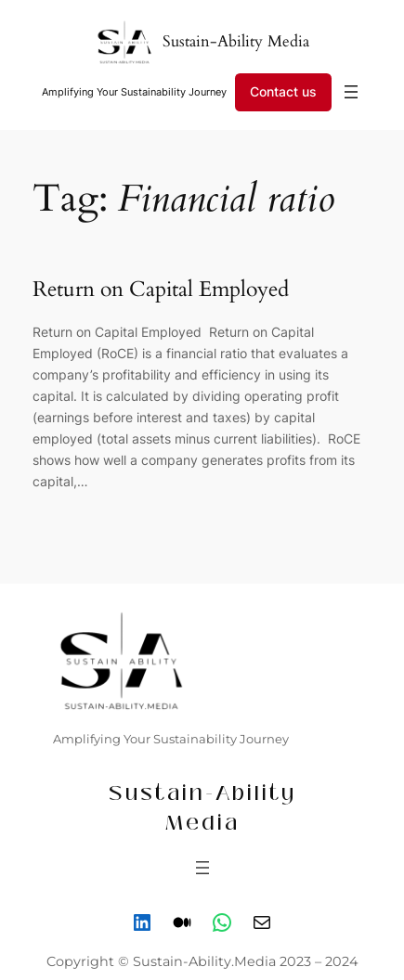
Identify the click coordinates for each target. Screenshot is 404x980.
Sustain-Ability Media (236, 41)
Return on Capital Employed (163, 290)
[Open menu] (351, 92)
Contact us (283, 91)
